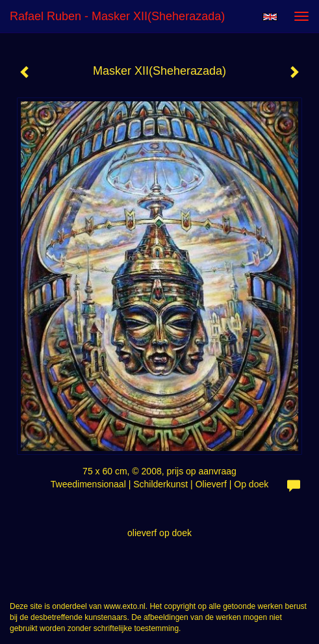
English (270, 17)
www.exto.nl (125, 606)
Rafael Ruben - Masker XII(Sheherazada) (117, 16)
